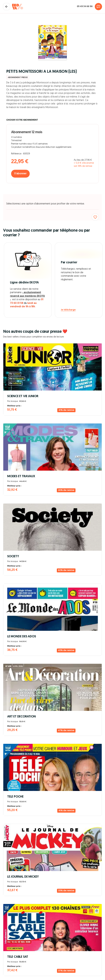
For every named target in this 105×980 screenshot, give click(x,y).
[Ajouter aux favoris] (95, 217)
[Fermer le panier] (7, 7)
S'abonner (20, 174)
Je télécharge (68, 310)
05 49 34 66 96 (85, 7)
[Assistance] (98, 7)
